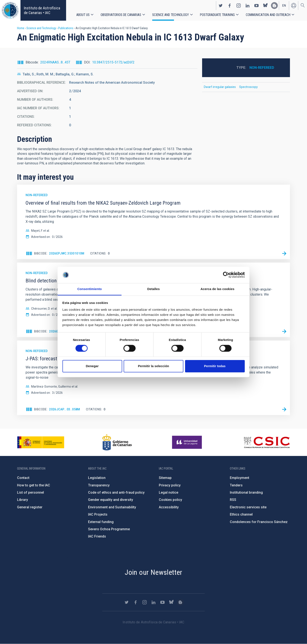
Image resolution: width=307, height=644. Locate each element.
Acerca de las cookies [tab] (218, 289)
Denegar (92, 366)
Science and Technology (171, 15)
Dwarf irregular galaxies (220, 87)
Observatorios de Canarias (121, 15)
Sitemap (165, 478)
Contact (23, 478)
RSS (233, 500)
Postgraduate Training (217, 15)
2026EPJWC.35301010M (67, 253)
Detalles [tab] (153, 289)
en (284, 6)
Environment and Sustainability (112, 507)
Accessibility (169, 507)
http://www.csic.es (267, 442)
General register (30, 507)
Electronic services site (248, 507)
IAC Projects (98, 514)
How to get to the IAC (34, 485)
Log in (294, 6)
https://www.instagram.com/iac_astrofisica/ (239, 6)
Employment (240, 478)
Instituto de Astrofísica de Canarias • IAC (42, 10)
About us (83, 15)
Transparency (99, 485)
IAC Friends (97, 536)
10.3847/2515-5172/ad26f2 (113, 62)
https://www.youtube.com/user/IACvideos (256, 6)
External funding (101, 522)
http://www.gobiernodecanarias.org (117, 442)
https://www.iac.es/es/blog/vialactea (274, 6)
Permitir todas (215, 366)
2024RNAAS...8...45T (55, 62)
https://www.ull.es (188, 442)
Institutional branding (246, 492)
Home (21, 28)
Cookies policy (170, 500)
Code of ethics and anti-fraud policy (116, 492)
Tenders (236, 485)
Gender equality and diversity (111, 500)
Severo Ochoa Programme (109, 529)
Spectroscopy (248, 87)
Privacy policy (170, 485)
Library (22, 500)
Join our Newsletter (153, 572)
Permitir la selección (153, 366)
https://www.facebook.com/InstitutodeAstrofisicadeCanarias (230, 6)
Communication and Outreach (268, 15)
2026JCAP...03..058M (65, 409)
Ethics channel (241, 514)
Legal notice (169, 492)
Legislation (97, 478)
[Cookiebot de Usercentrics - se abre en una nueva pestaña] (226, 275)
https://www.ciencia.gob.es (41, 442)
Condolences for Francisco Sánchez (259, 522)
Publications (66, 28)
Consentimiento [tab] (90, 289)
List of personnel (30, 492)
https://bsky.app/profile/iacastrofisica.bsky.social (265, 6)
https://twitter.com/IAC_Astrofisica (221, 6)
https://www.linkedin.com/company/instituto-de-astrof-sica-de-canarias (248, 6)
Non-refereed (262, 68)
